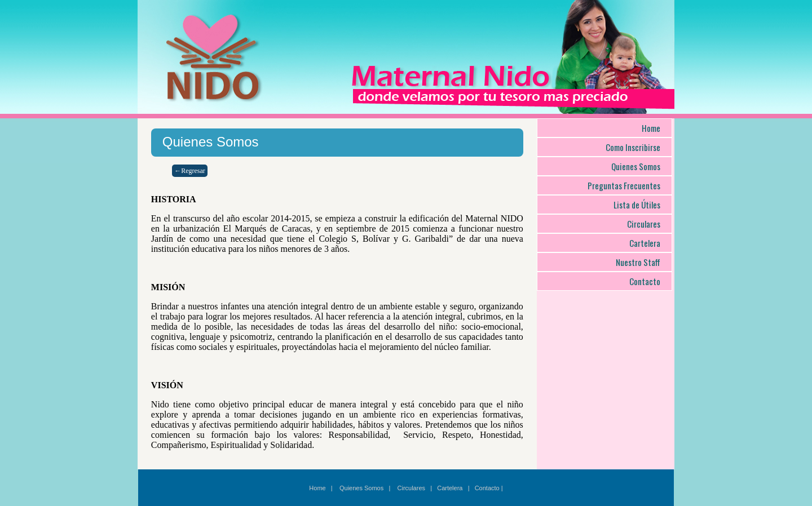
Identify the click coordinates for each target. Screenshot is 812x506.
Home (651, 128)
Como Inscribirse (633, 147)
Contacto (645, 281)
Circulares (644, 224)
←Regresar (190, 171)
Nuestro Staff (638, 262)
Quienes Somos (636, 166)
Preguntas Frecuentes (624, 185)
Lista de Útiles (637, 205)
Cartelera (645, 243)
